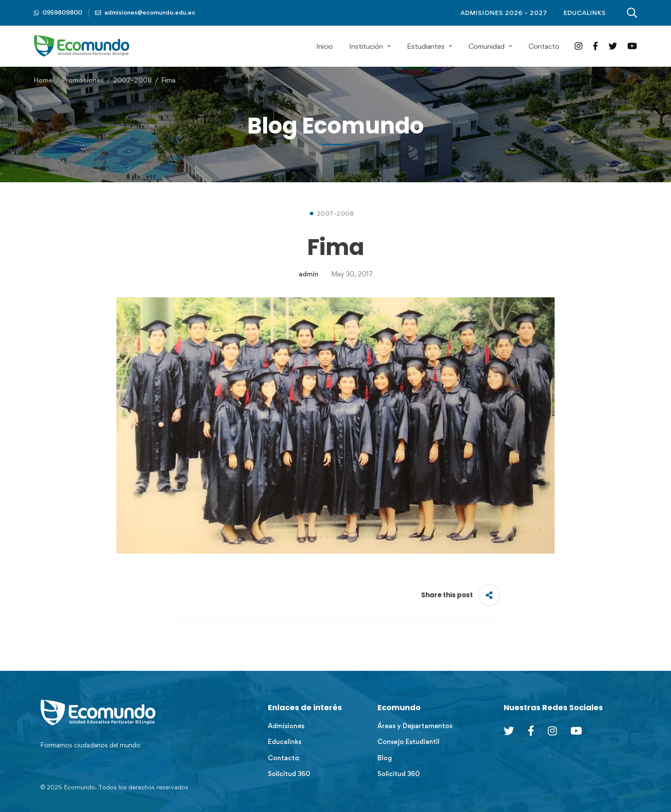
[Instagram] (579, 46)
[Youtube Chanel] (576, 731)
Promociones (83, 80)
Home (43, 80)
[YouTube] (632, 46)
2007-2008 (132, 80)
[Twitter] (613, 46)
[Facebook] (595, 46)
